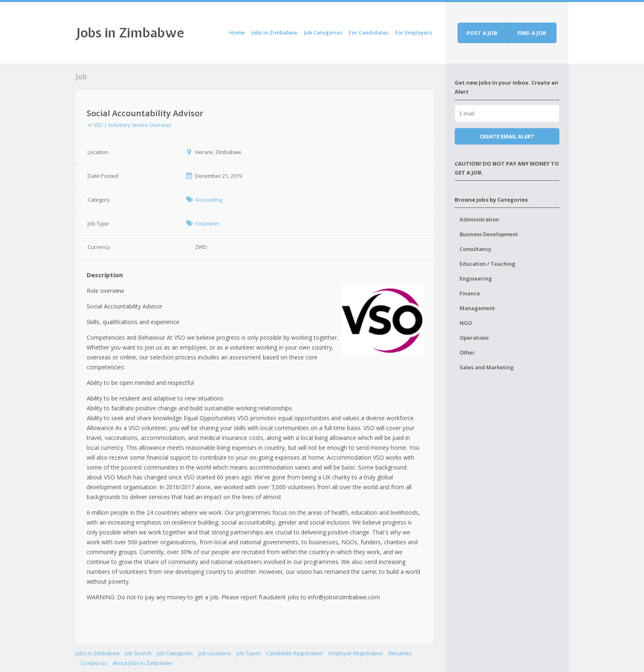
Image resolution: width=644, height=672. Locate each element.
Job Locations (215, 653)
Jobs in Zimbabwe (130, 33)
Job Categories (323, 32)
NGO (466, 323)
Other (467, 352)
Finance (470, 293)
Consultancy (475, 249)
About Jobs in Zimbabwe (143, 663)
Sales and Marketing (487, 367)
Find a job (532, 33)
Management (477, 308)
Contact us (94, 663)
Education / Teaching (488, 264)
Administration (479, 219)
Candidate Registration (295, 653)
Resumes (400, 653)
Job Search (138, 653)
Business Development (489, 234)
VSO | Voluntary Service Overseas (132, 125)
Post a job (482, 33)
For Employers (414, 32)
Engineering (476, 278)
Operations (474, 338)
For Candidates (369, 32)
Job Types (249, 653)
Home (237, 32)
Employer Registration (356, 653)
